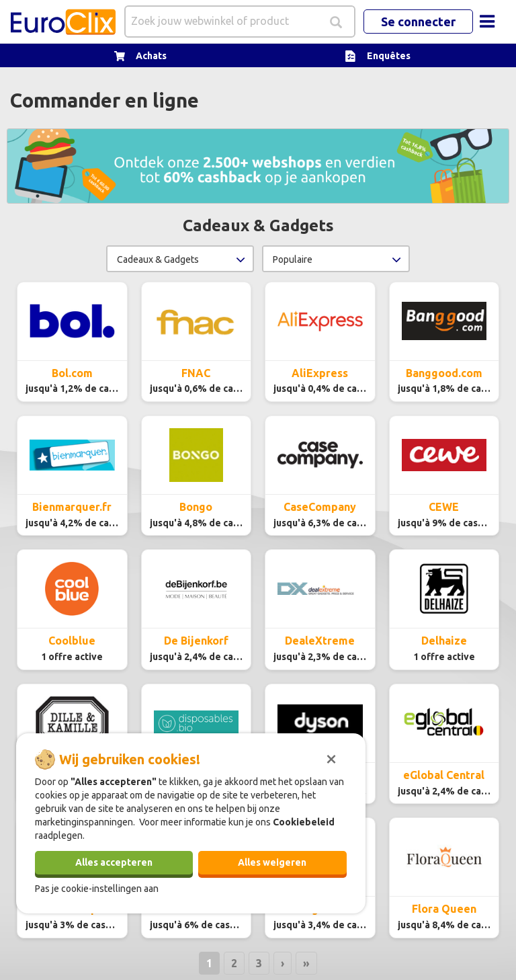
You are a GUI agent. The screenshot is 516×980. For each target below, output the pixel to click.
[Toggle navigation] (487, 22)
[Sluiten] (331, 758)
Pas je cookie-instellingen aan (97, 889)
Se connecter (418, 22)
